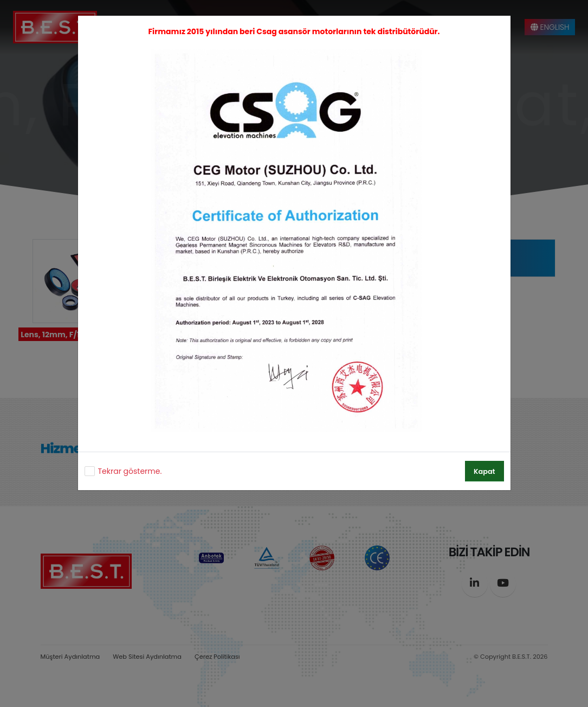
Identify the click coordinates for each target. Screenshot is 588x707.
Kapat (484, 471)
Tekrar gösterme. (130, 471)
